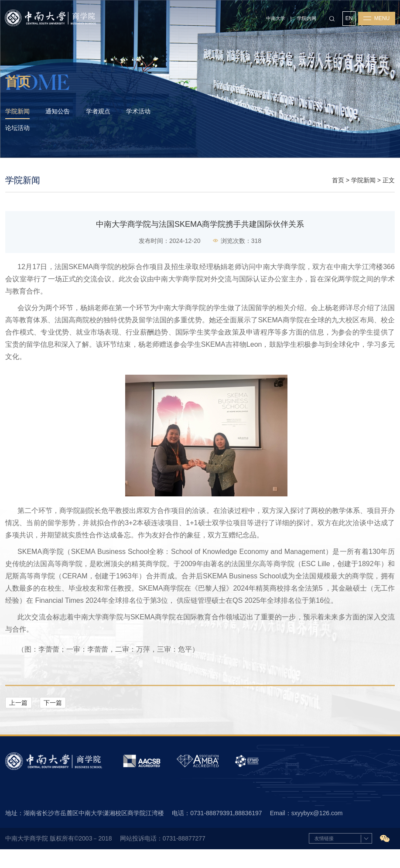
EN (349, 21)
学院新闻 (363, 197)
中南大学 (275, 20)
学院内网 (306, 20)
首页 (338, 197)
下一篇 (53, 720)
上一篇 (18, 720)
